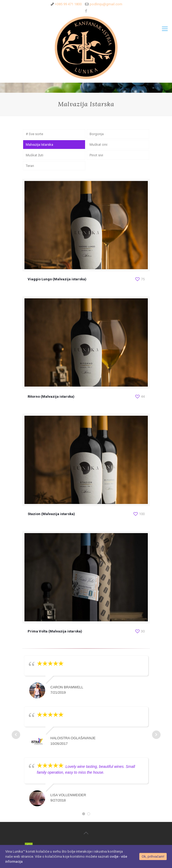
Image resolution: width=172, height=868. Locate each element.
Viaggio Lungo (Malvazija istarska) (57, 279)
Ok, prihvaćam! (153, 856)
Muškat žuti (35, 155)
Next (156, 735)
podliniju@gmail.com (106, 4)
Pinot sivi (96, 155)
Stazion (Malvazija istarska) (51, 514)
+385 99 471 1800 (68, 4)
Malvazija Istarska (39, 145)
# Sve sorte (34, 134)
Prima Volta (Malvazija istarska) (55, 631)
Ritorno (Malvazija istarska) (51, 397)
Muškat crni (98, 145)
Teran (30, 166)
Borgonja (97, 134)
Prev (16, 735)
